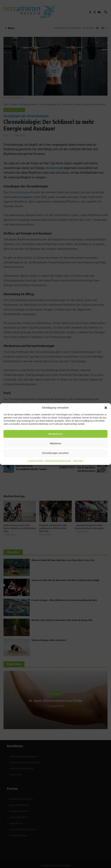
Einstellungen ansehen (55, 453)
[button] (106, 408)
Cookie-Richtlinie (36, 461)
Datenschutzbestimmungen (58, 461)
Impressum (78, 461)
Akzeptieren (55, 434)
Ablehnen (56, 443)
